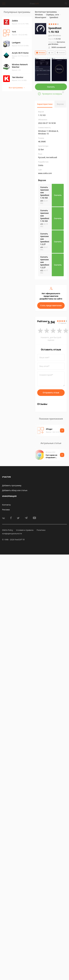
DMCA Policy (8, 530)
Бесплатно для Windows (57, 43)
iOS (51, 53)
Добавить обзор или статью (15, 490)
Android (61, 53)
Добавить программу (12, 485)
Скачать (51, 87)
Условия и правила (25, 530)
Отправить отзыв (51, 393)
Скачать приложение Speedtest (45, 192)
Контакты (6, 505)
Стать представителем (51, 305)
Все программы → (17, 88)
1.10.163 (54, 39)
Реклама (6, 510)
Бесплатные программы (46, 12)
